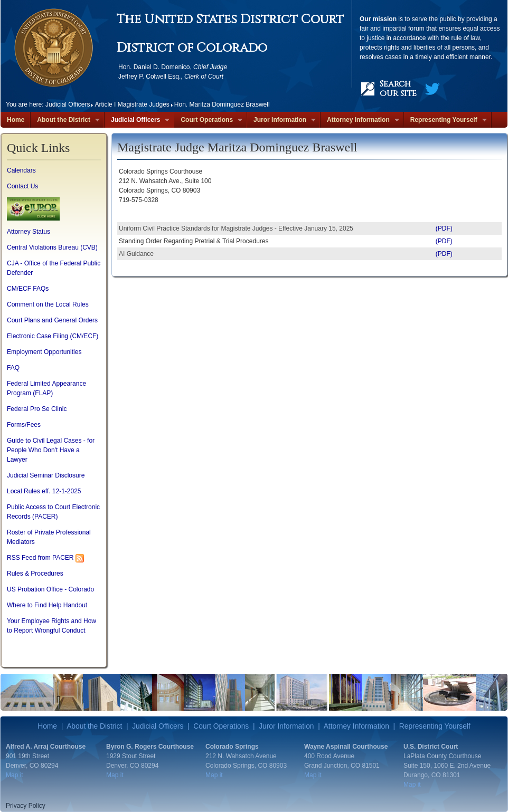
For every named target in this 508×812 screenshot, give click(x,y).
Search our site (398, 89)
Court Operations (208, 120)
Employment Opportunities (44, 352)
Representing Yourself (445, 120)
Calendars (21, 170)
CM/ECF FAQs (28, 289)
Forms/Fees (24, 425)
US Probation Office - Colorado (50, 589)
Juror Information (281, 120)
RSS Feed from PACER (40, 558)
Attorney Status (29, 232)
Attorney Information (360, 120)
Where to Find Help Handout (47, 605)
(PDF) (444, 228)
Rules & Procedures (35, 574)
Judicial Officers (137, 120)
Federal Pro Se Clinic (37, 409)
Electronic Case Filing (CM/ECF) (53, 336)
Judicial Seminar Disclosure (46, 475)
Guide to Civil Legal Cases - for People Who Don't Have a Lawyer (51, 450)
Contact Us (22, 186)
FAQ (13, 368)
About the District (65, 120)
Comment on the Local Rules (48, 304)
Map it (15, 775)
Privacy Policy (26, 806)
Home (16, 120)
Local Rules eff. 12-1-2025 (44, 491)
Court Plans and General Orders (52, 320)
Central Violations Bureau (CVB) (52, 247)
